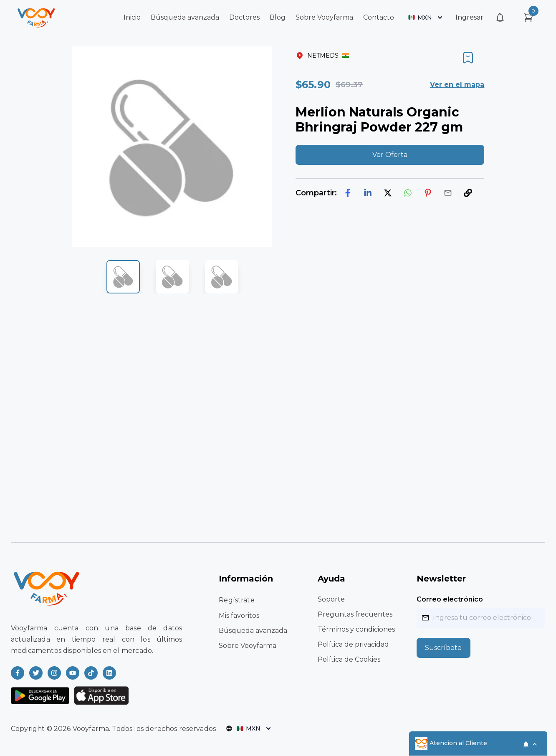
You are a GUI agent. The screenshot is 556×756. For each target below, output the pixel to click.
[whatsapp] (408, 193)
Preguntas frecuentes (355, 614)
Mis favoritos (239, 616)
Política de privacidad (353, 644)
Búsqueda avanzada (185, 17)
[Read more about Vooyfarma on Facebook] (18, 673)
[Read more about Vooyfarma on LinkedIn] (109, 673)
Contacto (379, 17)
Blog (278, 17)
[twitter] (388, 193)
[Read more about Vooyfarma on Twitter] (36, 673)
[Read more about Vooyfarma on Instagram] (54, 673)
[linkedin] (368, 193)
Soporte (331, 599)
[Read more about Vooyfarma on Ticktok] (91, 673)
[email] (448, 193)
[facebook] (348, 193)
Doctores (244, 17)
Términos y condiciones (356, 629)
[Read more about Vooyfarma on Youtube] (73, 673)
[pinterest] (428, 193)
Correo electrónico (450, 599)
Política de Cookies (349, 659)
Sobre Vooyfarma (324, 17)
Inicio (132, 17)
